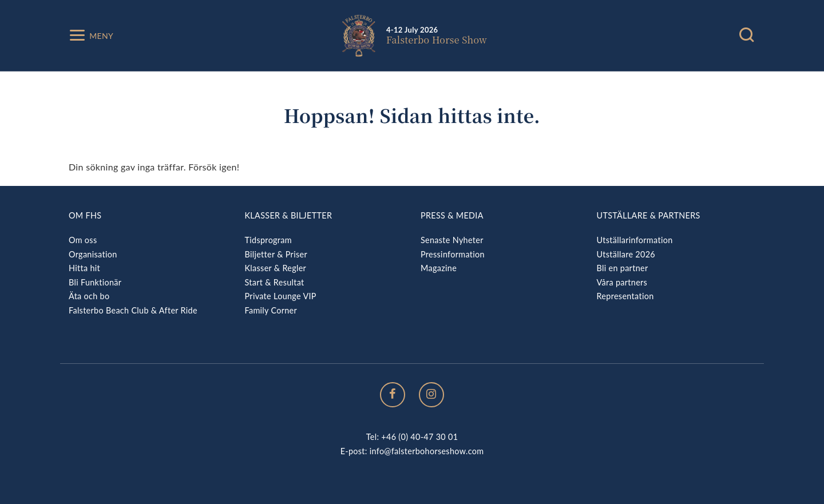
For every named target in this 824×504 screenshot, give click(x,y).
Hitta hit (84, 268)
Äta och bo (89, 296)
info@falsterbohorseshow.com (427, 451)
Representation (625, 296)
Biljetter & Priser (276, 254)
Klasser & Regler (276, 268)
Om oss (83, 240)
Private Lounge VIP (281, 296)
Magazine (439, 268)
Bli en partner (623, 268)
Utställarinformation (635, 240)
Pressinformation (453, 254)
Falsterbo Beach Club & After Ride (133, 310)
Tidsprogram (268, 240)
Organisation (93, 254)
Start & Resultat (275, 282)
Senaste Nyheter (452, 240)
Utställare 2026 (626, 254)
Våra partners (622, 282)
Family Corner (271, 310)
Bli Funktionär (95, 282)
